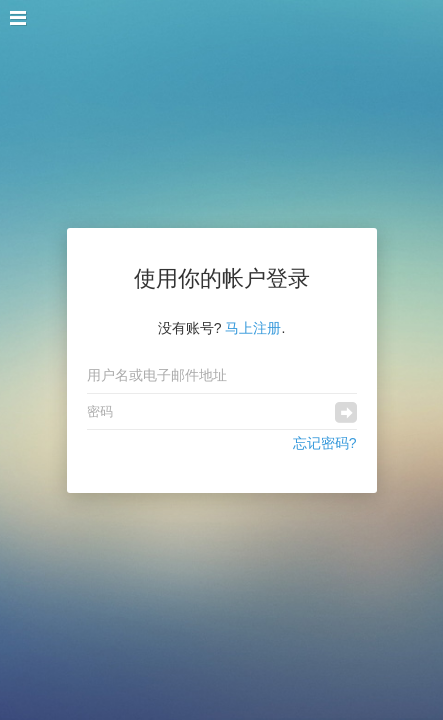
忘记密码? (325, 443)
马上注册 (253, 328)
